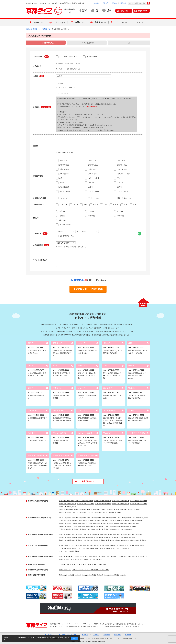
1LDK (78, 565)
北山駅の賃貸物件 (65, 518)
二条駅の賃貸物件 (79, 526)
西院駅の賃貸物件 (121, 523)
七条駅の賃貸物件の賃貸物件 (119, 521)
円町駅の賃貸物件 (65, 526)
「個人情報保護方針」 (78, 280)
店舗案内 (97, 3)
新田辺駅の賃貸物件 (124, 529)
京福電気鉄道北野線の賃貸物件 (94, 540)
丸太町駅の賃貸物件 (124, 518)
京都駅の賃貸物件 (79, 523)
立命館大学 (123, 556)
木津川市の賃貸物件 (94, 512)
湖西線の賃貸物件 (65, 537)
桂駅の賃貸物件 (133, 523)
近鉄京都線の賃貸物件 (127, 537)
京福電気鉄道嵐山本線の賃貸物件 (71, 540)
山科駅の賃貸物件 (80, 529)
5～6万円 (85, 575)
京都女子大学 (132, 556)
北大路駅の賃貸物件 (79, 518)
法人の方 (114, 3)
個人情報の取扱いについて (68, 635)
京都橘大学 (87, 559)
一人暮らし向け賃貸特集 (135, 545)
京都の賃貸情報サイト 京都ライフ (38, 29)
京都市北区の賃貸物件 (67, 501)
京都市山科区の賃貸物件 (67, 507)
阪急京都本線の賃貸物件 (94, 537)
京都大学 (62, 556)
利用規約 (85, 635)
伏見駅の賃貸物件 (110, 526)
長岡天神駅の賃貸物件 (95, 529)
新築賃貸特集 (88, 545)
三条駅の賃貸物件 (101, 521)
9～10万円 (115, 575)
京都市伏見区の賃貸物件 (139, 504)
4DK (105, 565)
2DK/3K (84, 565)
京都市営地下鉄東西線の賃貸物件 (95, 534)
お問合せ (117, 635)
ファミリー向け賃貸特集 (86, 548)
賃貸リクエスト (143, 11)
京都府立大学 (97, 559)
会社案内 (106, 3)
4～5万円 (78, 575)
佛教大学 (69, 559)
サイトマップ (49, 635)
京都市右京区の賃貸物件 (120, 504)
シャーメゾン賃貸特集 (118, 545)
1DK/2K (73, 565)
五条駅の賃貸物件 (65, 523)
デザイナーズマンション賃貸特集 (71, 545)
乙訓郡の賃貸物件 (80, 510)
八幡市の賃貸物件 (107, 510)
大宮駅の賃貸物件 (107, 523)
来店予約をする (88, 481)
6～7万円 (93, 575)
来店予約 (124, 11)
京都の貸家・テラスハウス (100, 570)
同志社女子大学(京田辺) (109, 556)
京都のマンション (65, 570)
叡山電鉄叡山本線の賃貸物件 (116, 540)
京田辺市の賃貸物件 (79, 512)
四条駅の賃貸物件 (136, 521)
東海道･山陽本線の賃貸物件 (118, 534)
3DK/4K (95, 565)
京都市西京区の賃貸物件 (86, 504)
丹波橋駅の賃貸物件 (66, 529)
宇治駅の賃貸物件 (110, 529)
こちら (59, 637)
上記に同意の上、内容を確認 (88, 289)
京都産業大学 (143, 556)
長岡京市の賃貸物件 (66, 510)
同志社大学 (70, 556)
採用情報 (123, 3)
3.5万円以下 (63, 575)
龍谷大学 (62, 559)
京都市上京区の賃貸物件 (84, 501)
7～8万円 (100, 575)
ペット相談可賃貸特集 (101, 545)
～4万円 (71, 575)
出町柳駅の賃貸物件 (109, 518)
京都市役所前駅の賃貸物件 (68, 521)
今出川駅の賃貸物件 (94, 518)
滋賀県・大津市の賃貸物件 (112, 512)
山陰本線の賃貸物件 (135, 534)
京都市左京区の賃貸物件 (102, 501)
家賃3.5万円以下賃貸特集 (120, 548)
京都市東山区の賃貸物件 (139, 501)
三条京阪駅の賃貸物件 (86, 521)
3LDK (101, 565)
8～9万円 (107, 575)
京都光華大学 (78, 559)
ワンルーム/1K (64, 565)
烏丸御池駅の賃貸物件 (140, 518)
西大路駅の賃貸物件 (93, 523)
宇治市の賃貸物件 (134, 510)
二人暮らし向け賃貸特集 (67, 548)
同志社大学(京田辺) (82, 556)
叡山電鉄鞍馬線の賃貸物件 (137, 540)
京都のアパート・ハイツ (81, 570)
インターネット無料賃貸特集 (69, 551)
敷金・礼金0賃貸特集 (103, 548)
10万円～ (123, 575)
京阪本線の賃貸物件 (111, 537)
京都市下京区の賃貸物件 (67, 504)
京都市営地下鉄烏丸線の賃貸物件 (71, 534)
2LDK (89, 565)
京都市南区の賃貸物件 (103, 504)
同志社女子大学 (95, 556)
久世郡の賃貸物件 (121, 510)
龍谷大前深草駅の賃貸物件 (127, 526)
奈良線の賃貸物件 (79, 537)
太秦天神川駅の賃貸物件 (94, 526)
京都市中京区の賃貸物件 (120, 501)
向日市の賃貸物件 (94, 510)
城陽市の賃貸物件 (65, 512)
